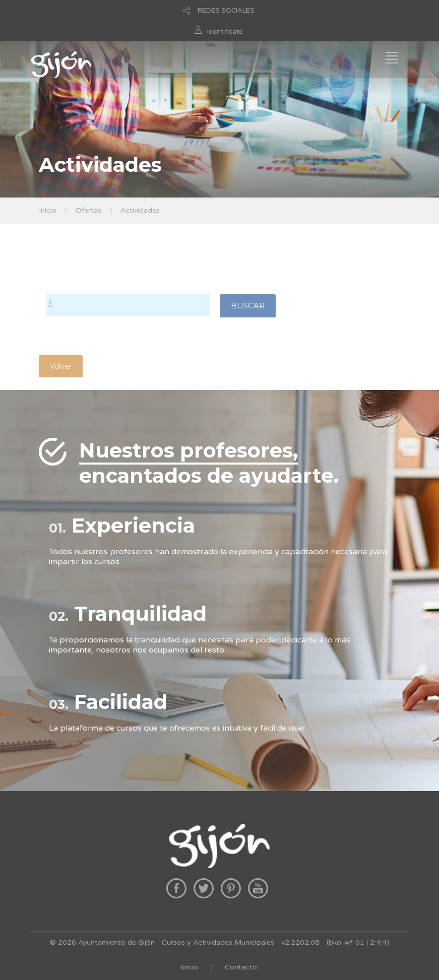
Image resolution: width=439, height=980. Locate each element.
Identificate (225, 32)
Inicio (48, 210)
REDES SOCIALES (226, 11)
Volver (61, 366)
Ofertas (88, 210)
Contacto (241, 967)
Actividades (140, 210)
